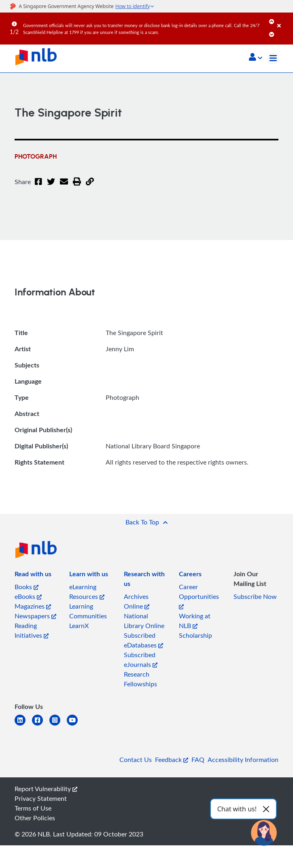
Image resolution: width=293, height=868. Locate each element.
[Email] (64, 187)
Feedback (172, 760)
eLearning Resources (87, 592)
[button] (256, 58)
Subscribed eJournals (141, 660)
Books (27, 587)
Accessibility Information (243, 760)
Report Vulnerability (46, 789)
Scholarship (195, 635)
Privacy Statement (41, 798)
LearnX (79, 626)
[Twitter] (51, 187)
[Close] (284, 20)
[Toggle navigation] (273, 58)
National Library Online (144, 621)
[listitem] (33, 575)
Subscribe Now (255, 596)
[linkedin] (23, 725)
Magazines (33, 606)
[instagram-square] (58, 725)
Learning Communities (88, 611)
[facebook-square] (41, 725)
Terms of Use (33, 808)
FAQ (198, 760)
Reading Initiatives (32, 630)
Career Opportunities (199, 596)
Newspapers (35, 616)
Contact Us (136, 760)
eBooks (28, 596)
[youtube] (75, 725)
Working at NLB (195, 621)
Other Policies (35, 818)
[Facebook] (38, 187)
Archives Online (137, 601)
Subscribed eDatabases (143, 640)
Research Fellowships (140, 679)
